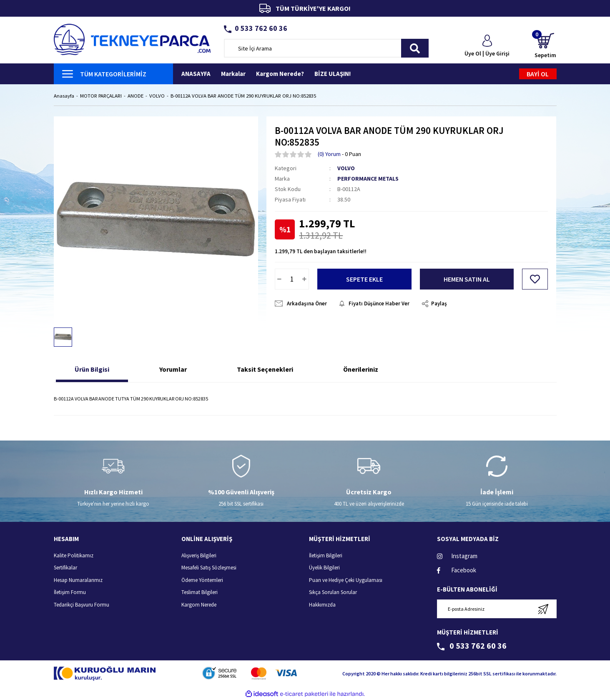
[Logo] (132, 39)
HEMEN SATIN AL (467, 279)
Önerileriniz (361, 370)
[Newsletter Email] (497, 609)
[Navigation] (114, 74)
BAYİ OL (538, 74)
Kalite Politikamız (74, 555)
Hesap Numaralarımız (78, 580)
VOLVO (346, 169)
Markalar (233, 74)
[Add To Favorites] (535, 279)
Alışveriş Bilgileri (199, 555)
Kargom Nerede (199, 605)
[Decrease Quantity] (279, 279)
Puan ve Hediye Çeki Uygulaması (346, 580)
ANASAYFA (196, 74)
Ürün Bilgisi (92, 370)
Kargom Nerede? (280, 74)
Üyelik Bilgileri (324, 568)
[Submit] (543, 609)
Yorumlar (173, 370)
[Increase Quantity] (304, 279)
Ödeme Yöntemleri (202, 580)
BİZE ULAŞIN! (333, 74)
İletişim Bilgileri (326, 555)
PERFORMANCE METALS (368, 179)
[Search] (326, 48)
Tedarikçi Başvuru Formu (82, 605)
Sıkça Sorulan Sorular (333, 593)
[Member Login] (487, 46)
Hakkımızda (322, 605)
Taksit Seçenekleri (265, 370)
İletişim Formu (70, 593)
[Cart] (545, 46)
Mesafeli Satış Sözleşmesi (209, 568)
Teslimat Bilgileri (200, 593)
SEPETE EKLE (364, 279)
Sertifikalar (65, 568)
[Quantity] (292, 279)
